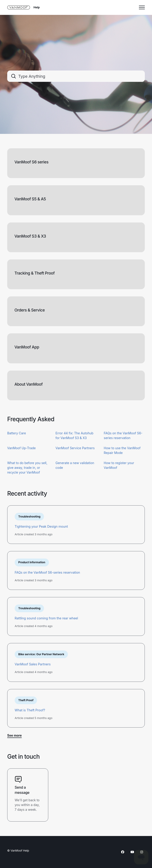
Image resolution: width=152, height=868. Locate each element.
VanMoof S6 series (31, 162)
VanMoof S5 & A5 (30, 199)
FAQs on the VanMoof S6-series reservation (47, 572)
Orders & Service (30, 310)
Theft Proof (26, 700)
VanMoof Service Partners (75, 448)
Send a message (22, 790)
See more (14, 735)
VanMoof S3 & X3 (30, 236)
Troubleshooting (29, 516)
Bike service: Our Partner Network (41, 654)
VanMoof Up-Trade (21, 448)
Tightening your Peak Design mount (41, 526)
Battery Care (17, 433)
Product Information (32, 562)
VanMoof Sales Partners (33, 664)
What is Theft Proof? (30, 710)
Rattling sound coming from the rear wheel (46, 618)
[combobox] (76, 76)
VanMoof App (27, 347)
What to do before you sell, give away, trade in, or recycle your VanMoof (27, 468)
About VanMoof (29, 384)
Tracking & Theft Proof (35, 273)
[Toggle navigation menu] (142, 7)
